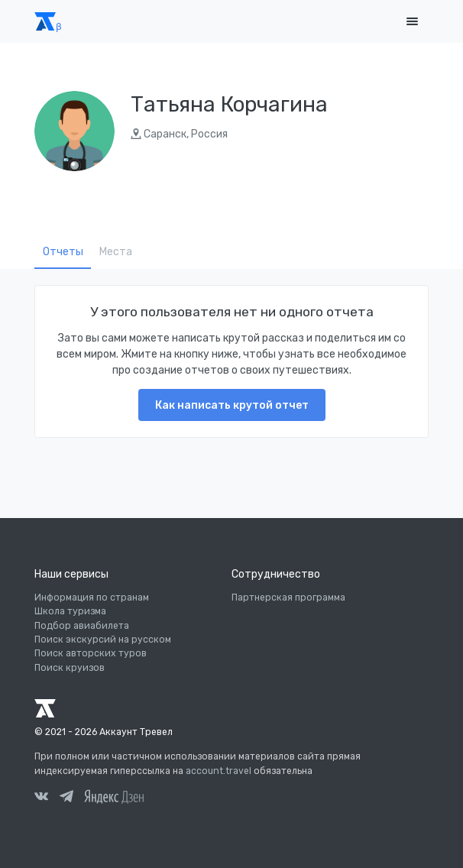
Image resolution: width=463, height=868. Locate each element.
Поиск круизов (70, 668)
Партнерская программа (288, 598)
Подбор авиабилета (82, 626)
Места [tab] (116, 252)
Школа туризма (70, 611)
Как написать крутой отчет (232, 405)
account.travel (219, 771)
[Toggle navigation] (412, 22)
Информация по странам (92, 598)
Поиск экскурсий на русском (103, 640)
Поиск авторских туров (91, 653)
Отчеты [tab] (63, 252)
